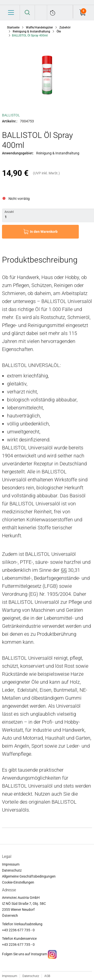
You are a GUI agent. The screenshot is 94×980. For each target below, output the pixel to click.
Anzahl (9, 212)
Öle (59, 31)
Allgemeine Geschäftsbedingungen (29, 876)
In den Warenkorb (44, 232)
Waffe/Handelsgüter (39, 27)
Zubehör (65, 27)
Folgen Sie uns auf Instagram (25, 954)
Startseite (13, 27)
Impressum (11, 864)
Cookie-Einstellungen (18, 882)
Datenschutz (12, 870)
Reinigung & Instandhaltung (31, 31)
